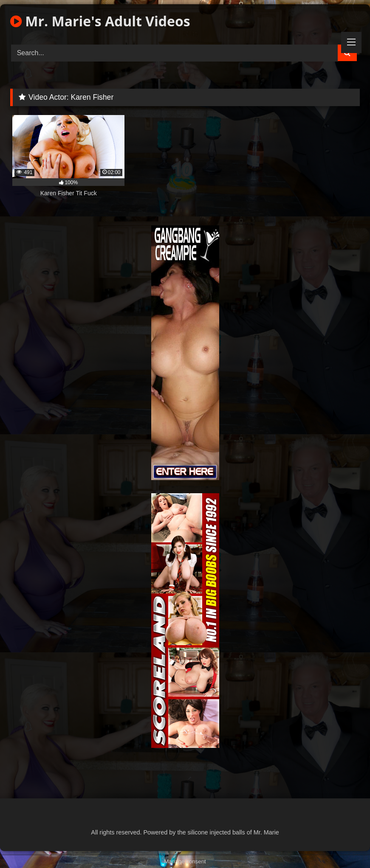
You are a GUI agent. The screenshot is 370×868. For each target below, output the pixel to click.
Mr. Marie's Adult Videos (100, 21)
